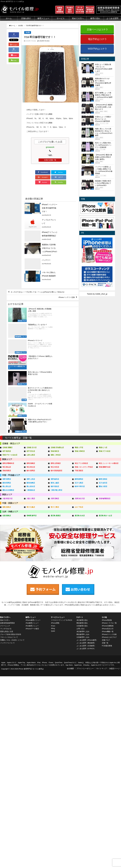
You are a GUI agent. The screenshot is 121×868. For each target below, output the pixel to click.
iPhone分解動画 (108, 545)
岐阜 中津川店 (80, 411)
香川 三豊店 (55, 431)
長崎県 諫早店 (32, 439)
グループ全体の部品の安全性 (11, 554)
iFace (53, 545)
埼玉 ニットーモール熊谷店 (109, 388)
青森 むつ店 (103, 373)
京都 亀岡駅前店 (105, 422)
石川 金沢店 (103, 407)
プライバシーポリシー (85, 588)
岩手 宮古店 (31, 376)
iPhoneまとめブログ (110, 557)
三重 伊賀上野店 (56, 414)
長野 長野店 (7, 403)
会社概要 (70, 588)
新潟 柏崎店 (31, 407)
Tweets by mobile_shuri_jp (97, 294)
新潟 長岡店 (7, 407)
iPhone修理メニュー (33, 539)
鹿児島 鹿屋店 (56, 439)
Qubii (53, 550)
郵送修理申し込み (83, 554)
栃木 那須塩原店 (56, 395)
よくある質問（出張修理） (87, 565)
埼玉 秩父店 (31, 391)
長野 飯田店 (55, 403)
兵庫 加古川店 (80, 422)
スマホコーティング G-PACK (62, 539)
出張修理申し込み (83, 557)
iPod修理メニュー (32, 545)
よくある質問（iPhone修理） (88, 559)
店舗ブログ (106, 559)
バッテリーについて (8, 564)
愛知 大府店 (103, 411)
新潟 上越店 (55, 407)
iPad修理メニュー (32, 542)
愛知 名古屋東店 (8, 414)
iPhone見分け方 (108, 548)
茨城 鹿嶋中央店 (105, 391)
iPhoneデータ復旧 (32, 548)
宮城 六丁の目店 (105, 376)
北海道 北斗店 (32, 373)
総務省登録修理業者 (8, 542)
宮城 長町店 (55, 376)
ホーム (9, 18)
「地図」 (50, 155)
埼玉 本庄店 (55, 391)
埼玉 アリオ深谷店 (81, 388)
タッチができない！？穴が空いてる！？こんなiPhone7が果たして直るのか (40, 270)
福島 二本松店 (56, 380)
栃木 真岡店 (31, 395)
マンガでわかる (6, 548)
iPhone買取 (55, 542)
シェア (14, 35)
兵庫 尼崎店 (55, 422)
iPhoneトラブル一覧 (110, 542)
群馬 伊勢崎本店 (8, 388)
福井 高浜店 (55, 411)
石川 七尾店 (79, 407)
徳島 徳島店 (7, 431)
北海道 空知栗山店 (57, 373)
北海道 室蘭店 (8, 373)
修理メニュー (43, 18)
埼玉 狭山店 (7, 391)
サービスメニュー (58, 537)
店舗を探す (26, 18)
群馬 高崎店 (31, 388)
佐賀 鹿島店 (7, 439)
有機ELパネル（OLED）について (12, 560)
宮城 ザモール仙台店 (10, 380)
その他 (104, 537)
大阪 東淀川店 (8, 422)
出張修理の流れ (82, 545)
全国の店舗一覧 (50, 160)
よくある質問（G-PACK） (86, 568)
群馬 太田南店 (56, 388)
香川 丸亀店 (31, 431)
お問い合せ (81, 548)
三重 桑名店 (31, 414)
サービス (61, 18)
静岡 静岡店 (79, 403)
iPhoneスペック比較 (110, 554)
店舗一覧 (105, 562)
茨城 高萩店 (7, 395)
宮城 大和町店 (80, 376)
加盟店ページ (114, 588)
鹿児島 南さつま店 (105, 439)
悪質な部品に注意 (7, 551)
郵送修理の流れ (82, 542)
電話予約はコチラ (97, 39)
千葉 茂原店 (79, 395)
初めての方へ (78, 18)
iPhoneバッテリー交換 (66, 275)
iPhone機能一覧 (108, 551)
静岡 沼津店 (103, 403)
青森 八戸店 (79, 373)
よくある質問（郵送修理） (87, 562)
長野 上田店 (31, 403)
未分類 (28, 33)
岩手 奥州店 (7, 376)
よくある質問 (112, 18)
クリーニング (5, 545)
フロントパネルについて (10, 557)
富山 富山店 (7, 411)
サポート (80, 537)
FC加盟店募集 (107, 565)
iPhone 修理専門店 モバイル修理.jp (31, 588)
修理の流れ (95, 18)
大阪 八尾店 (31, 422)
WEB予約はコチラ (97, 49)
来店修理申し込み (83, 551)
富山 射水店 (31, 411)
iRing (53, 548)
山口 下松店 (79, 431)
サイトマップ (101, 588)
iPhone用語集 (107, 539)
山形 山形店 (31, 380)
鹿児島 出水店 (80, 439)
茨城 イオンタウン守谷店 (84, 391)
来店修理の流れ (82, 539)
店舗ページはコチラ (97, 29)
